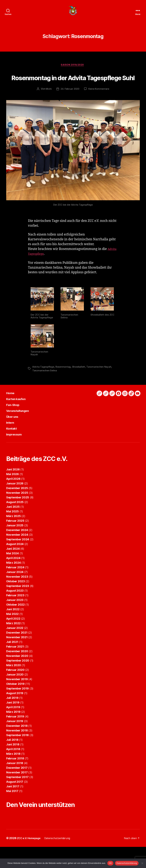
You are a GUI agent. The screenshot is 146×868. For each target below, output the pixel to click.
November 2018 (17, 747)
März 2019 (13, 728)
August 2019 (15, 710)
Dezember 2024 (17, 546)
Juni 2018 (13, 761)
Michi (48, 106)
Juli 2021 (12, 658)
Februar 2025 (15, 537)
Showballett (80, 383)
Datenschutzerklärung (127, 863)
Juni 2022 (13, 626)
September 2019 (17, 705)
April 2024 (13, 574)
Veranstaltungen (21, 427)
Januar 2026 (15, 500)
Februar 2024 (15, 584)
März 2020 (14, 682)
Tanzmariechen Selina (45, 387)
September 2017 (17, 794)
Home (11, 409)
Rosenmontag (64, 383)
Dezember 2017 (17, 784)
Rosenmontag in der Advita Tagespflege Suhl (73, 88)
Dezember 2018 (17, 742)
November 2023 (17, 593)
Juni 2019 (13, 719)
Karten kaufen (19, 415)
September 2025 (18, 514)
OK (110, 863)
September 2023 (18, 602)
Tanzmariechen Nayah (101, 383)
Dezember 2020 (17, 668)
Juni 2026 (13, 486)
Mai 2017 (12, 807)
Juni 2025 (13, 523)
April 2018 (13, 766)
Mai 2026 (13, 491)
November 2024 (17, 551)
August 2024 (15, 560)
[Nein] (142, 863)
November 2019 (17, 696)
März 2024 (14, 579)
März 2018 (13, 770)
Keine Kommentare (99, 106)
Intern (11, 439)
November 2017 (17, 789)
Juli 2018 (12, 756)
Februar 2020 (15, 686)
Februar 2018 (15, 775)
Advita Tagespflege (44, 383)
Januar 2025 (15, 542)
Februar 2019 (15, 733)
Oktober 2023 (16, 598)
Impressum (16, 451)
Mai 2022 (12, 630)
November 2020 (17, 672)
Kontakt (13, 445)
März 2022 (13, 640)
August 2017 (15, 798)
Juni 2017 (13, 803)
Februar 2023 (15, 612)
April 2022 (13, 635)
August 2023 (15, 607)
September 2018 (17, 752)
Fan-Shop (15, 421)
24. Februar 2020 (70, 106)
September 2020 (18, 677)
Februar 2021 (15, 663)
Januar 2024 (15, 588)
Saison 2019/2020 (73, 70)
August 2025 (15, 519)
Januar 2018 (15, 780)
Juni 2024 (13, 565)
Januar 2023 (15, 616)
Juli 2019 (12, 714)
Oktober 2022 (15, 621)
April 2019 (13, 724)
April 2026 (13, 495)
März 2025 (14, 532)
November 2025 (17, 509)
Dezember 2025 (17, 505)
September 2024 (18, 556)
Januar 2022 (15, 644)
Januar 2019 (15, 738)
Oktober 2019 (15, 700)
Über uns (14, 433)
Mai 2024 (13, 570)
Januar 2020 (15, 691)
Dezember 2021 (17, 649)
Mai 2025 (13, 528)
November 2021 (17, 654)
